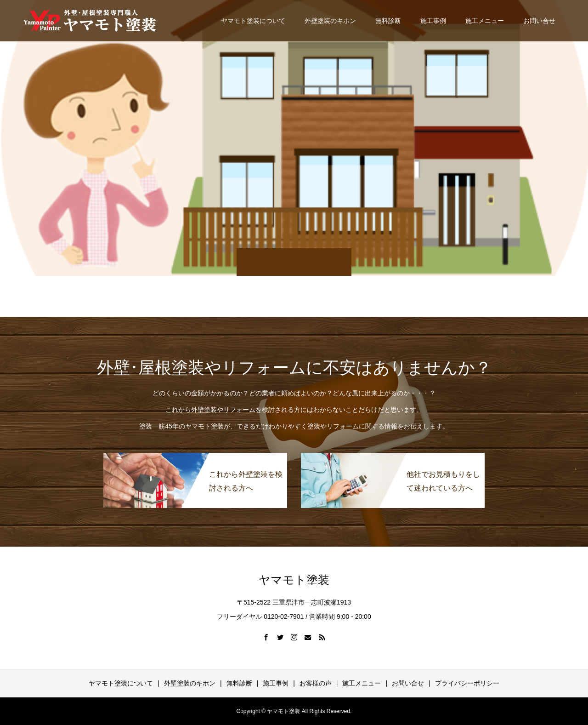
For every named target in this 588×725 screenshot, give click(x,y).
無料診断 (388, 21)
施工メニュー (485, 21)
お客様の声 (316, 683)
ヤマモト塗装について (253, 21)
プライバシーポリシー (467, 683)
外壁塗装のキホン (330, 21)
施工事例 (433, 21)
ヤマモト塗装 (294, 580)
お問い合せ (539, 21)
